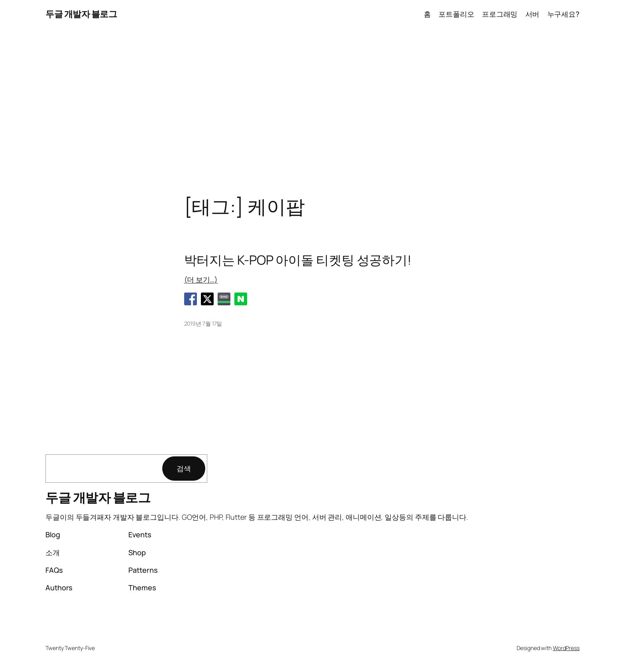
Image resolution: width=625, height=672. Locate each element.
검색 (184, 468)
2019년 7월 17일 (203, 323)
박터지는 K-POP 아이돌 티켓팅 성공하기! (298, 260)
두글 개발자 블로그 (81, 14)
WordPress (566, 648)
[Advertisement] (312, 112)
